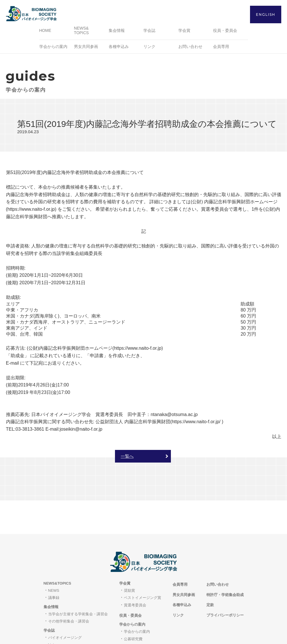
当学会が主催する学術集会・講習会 (78, 582)
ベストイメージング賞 (142, 566)
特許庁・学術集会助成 (225, 563)
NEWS (54, 559)
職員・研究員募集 (139, 615)
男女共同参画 (86, 49)
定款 (210, 573)
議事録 (54, 566)
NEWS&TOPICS (57, 552)
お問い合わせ (190, 49)
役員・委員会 (225, 32)
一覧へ (127, 458)
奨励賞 (129, 559)
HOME (45, 32)
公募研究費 (133, 607)
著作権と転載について (67, 621)
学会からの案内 (137, 600)
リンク (149, 49)
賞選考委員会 (135, 574)
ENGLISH (266, 14)
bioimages (57, 613)
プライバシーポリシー (225, 584)
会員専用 (221, 49)
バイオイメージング (65, 606)
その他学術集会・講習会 (69, 590)
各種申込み (119, 49)
